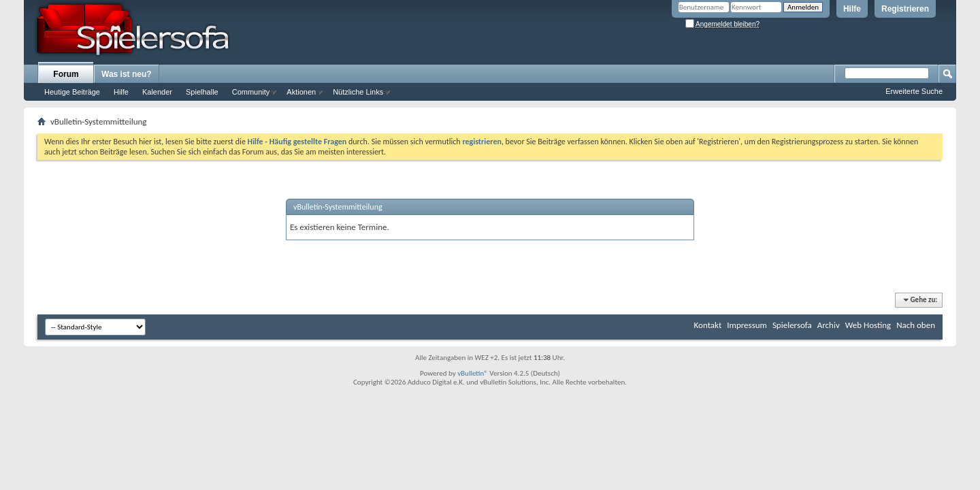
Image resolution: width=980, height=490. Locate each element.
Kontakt (708, 325)
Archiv (829, 325)
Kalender (157, 92)
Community (251, 92)
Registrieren (905, 9)
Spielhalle (202, 92)
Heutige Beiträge (72, 92)
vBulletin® (473, 373)
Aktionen (301, 92)
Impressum (747, 325)
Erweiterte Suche (914, 91)
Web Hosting (868, 325)
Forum (66, 74)
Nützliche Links (358, 92)
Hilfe (852, 9)
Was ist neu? (127, 74)
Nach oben (916, 325)
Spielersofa (792, 325)
